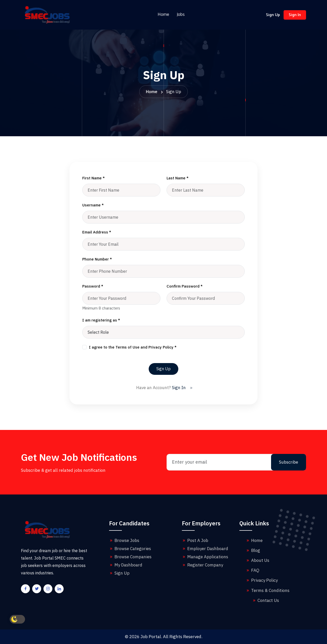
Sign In (295, 15)
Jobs (181, 15)
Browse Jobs (124, 540)
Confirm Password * (185, 286)
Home (163, 15)
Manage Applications (205, 557)
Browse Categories (130, 549)
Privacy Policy (262, 580)
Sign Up (273, 15)
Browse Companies (130, 557)
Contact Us (265, 600)
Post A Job (195, 540)
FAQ (252, 570)
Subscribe (289, 462)
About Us (257, 560)
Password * (93, 286)
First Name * (94, 178)
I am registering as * (101, 320)
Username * (93, 205)
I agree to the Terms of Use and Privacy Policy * (133, 347)
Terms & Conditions (267, 590)
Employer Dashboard (205, 549)
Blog (253, 550)
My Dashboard (126, 565)
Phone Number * (97, 259)
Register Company (202, 565)
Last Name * (178, 178)
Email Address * (97, 232)
